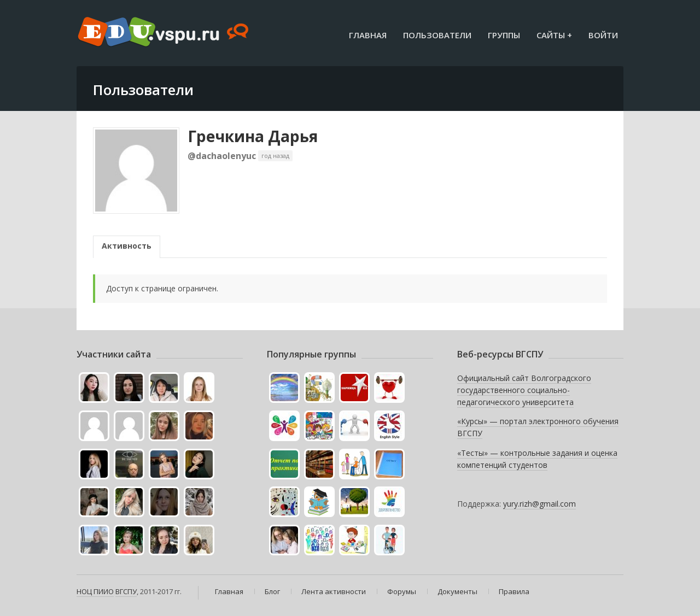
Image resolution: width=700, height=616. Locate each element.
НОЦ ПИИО (95, 591)
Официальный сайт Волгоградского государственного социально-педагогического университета (524, 390)
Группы (504, 35)
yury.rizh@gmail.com (539, 504)
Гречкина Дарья (253, 136)
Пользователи (437, 35)
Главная (368, 35)
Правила (514, 591)
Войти (603, 35)
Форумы (402, 591)
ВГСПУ (126, 591)
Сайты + (554, 35)
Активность (127, 246)
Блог (272, 591)
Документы (457, 591)
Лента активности (334, 591)
